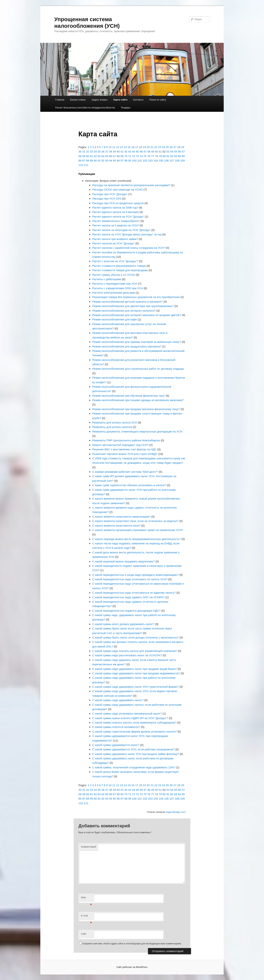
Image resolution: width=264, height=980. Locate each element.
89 (91, 160)
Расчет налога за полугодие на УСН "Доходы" (121, 230)
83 (176, 156)
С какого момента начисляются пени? (116, 526)
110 (81, 165)
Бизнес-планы (78, 100)
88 (88, 160)
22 (156, 147)
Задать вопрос (100, 100)
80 (164, 156)
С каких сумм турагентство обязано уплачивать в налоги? (129, 485)
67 (114, 156)
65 (107, 156)
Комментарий (89, 847)
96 (118, 160)
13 (121, 147)
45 (137, 151)
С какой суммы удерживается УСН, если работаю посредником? (133, 749)
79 (160, 156)
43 (130, 151)
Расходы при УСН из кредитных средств (118, 203)
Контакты (138, 100)
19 (144, 147)
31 (84, 151)
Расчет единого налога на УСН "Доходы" (118, 217)
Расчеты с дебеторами (107, 279)
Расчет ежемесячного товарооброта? (116, 221)
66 (111, 156)
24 (163, 147)
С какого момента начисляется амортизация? (121, 517)
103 (150, 160)
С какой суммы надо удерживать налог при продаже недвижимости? (136, 673)
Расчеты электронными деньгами (114, 293)
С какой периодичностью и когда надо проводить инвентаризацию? (135, 575)
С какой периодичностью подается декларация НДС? (126, 611)
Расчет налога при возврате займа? (115, 239)
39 (114, 151)
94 (111, 160)
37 (107, 151)
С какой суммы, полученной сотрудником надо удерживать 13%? (134, 767)
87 (84, 160)
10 (110, 147)
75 (145, 156)
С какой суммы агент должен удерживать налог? (123, 624)
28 (179, 147)
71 (130, 156)
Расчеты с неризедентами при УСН (115, 284)
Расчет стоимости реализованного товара (119, 266)
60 (88, 156)
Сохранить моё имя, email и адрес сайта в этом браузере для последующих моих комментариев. (132, 944)
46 (141, 151)
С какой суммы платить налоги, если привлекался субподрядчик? (134, 723)
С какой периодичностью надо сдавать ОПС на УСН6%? (128, 597)
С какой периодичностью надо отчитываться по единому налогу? (134, 593)
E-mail (86, 917)
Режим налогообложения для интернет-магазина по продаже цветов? (137, 315)
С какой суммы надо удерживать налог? (118, 700)
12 (118, 147)
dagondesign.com (176, 812)
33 (91, 151)
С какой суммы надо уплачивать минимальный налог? (127, 714)
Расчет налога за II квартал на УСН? (115, 225)
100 (134, 160)
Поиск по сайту (158, 100)
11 (114, 147)
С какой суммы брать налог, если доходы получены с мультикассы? (135, 637)
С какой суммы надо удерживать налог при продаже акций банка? (134, 669)
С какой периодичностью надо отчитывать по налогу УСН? (130, 579)
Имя (86, 899)
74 (141, 156)
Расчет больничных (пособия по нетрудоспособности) (85, 108)
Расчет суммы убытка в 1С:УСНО (114, 275)
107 (172, 160)
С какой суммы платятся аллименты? (116, 727)
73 (137, 156)
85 (183, 156)
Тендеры (125, 108)
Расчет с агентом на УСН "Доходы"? (115, 261)
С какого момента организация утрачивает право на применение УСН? (138, 530)
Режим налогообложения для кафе (115, 319)
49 (153, 151)
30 (80, 151)
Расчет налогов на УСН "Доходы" (113, 243)
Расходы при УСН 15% (107, 199)
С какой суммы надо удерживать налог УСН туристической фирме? (135, 687)
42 (126, 151)
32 (88, 151)
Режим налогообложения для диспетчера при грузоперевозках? (133, 306)
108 (177, 160)
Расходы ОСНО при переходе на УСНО (118, 190)
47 (145, 151)
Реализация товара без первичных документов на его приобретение (136, 297)
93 (107, 160)
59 (84, 156)
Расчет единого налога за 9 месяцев (115, 212)
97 (122, 160)
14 (125, 147)
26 (171, 147)
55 (176, 151)
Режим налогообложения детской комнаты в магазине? (128, 302)
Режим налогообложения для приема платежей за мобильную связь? (137, 342)
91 (99, 160)
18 (141, 147)
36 (103, 151)
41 (122, 151)
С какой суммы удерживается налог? (116, 745)
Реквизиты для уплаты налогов (112, 427)
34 (95, 151)
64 (103, 156)
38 (111, 151)
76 (149, 156)
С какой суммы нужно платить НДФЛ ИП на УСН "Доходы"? (130, 718)
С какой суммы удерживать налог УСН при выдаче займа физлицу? (136, 754)
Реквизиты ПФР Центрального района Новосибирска (126, 440)
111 (86, 165)
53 (168, 151)
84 (179, 156)
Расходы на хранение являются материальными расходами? (131, 185)
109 (183, 160)
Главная (60, 100)
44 (134, 151)
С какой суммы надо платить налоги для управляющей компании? (135, 651)
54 (172, 151)
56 (179, 151)
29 (183, 147)
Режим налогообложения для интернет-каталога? (124, 311)
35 (99, 151)
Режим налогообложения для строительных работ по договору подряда (138, 369)
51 (160, 151)
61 (91, 156)
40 (118, 151)
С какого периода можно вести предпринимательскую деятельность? (136, 539)
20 (148, 147)
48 (149, 151)
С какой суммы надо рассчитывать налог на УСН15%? (127, 655)
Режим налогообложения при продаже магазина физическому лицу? (136, 409)
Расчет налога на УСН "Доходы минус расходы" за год (127, 234)
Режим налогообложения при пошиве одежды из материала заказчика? (138, 400)
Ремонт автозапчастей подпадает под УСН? (120, 445)
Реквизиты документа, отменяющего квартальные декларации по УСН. (138, 431)
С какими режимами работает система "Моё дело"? (125, 472)
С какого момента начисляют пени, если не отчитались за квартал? (135, 521)
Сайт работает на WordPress (132, 967)
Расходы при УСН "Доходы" (110, 194)
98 (126, 160)
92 (103, 160)
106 (166, 160)
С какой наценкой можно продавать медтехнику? (123, 561)
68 (118, 156)
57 (183, 151)
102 (145, 160)
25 (167, 147)
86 (80, 160)
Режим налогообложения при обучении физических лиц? (129, 396)
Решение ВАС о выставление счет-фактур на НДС (124, 449)
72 (134, 156)
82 (172, 156)
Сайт (84, 934)
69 (122, 156)
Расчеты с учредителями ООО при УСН (118, 288)
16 (133, 147)
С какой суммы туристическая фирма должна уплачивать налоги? (134, 732)
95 (114, 160)
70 (126, 156)
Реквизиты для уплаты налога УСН (115, 422)
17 (137, 147)
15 (129, 147)
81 (168, 156)
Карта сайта (121, 100)
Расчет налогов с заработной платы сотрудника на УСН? (129, 248)
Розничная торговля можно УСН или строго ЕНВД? (125, 454)
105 (161, 160)
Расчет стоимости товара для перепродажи (120, 270)
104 (156, 160)
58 (80, 156)
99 (130, 160)
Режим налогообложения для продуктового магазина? (127, 346)
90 (95, 160)
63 (99, 156)
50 (156, 151)
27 (175, 147)
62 (95, 156)
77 (153, 156)
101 (140, 160)
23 (160, 147)
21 (152, 147)
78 (156, 156)
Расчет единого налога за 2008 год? (115, 208)
